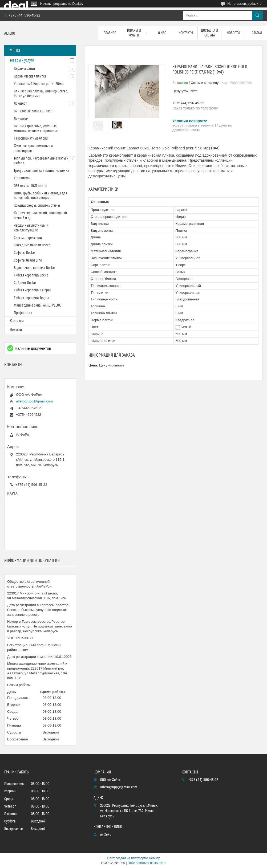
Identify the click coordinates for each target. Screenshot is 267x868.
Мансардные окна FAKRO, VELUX (37, 305)
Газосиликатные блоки (31, 138)
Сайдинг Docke (25, 283)
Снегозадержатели (28, 238)
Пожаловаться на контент (147, 863)
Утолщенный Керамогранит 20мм (39, 84)
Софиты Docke (24, 253)
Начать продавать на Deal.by (62, 4)
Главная (110, 33)
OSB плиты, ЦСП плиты (31, 186)
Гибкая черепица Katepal (32, 290)
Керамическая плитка (30, 76)
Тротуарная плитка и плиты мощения (41, 171)
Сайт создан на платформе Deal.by (134, 858)
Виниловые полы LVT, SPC (33, 111)
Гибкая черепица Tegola (32, 298)
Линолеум (21, 119)
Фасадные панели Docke (32, 245)
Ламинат (20, 104)
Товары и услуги (134, 33)
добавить (254, 4)
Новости (233, 33)
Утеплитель (22, 178)
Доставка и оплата (209, 33)
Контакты (186, 33)
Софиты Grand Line (28, 260)
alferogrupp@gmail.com (34, 401)
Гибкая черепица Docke (31, 275)
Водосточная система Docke (34, 268)
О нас (162, 33)
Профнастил (23, 313)
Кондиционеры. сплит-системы (37, 206)
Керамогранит (25, 69)
